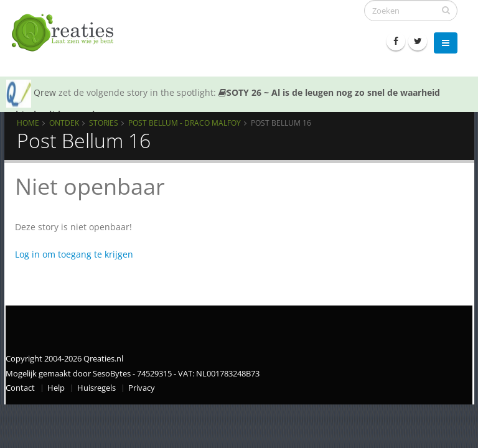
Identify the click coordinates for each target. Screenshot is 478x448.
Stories (104, 123)
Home (28, 123)
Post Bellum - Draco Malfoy (185, 123)
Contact (20, 388)
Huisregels (96, 388)
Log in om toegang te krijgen (74, 254)
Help (56, 388)
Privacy (142, 388)
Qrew (45, 92)
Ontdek (64, 123)
